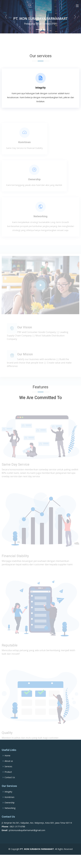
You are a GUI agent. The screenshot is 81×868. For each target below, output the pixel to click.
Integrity (40, 89)
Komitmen (25, 146)
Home (7, 763)
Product (8, 780)
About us (9, 769)
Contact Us (10, 785)
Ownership (34, 183)
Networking (40, 220)
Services (8, 774)
